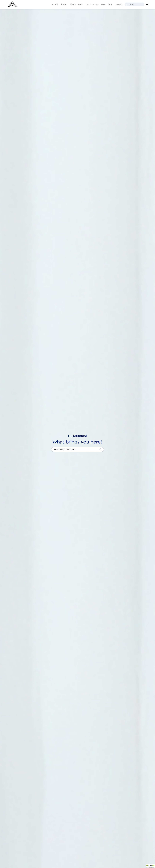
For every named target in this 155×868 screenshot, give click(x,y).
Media (103, 4)
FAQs (110, 4)
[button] (150, 866)
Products (64, 4)
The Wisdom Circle (92, 4)
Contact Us (118, 4)
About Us (55, 4)
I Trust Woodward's (77, 4)
